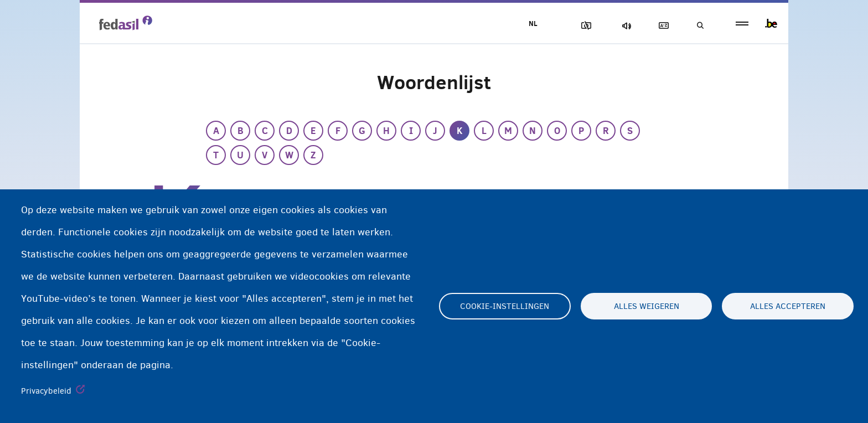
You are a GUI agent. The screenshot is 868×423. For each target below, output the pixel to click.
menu (742, 24)
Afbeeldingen (584, 26)
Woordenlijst (662, 26)
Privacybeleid (46, 391)
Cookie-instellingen (505, 306)
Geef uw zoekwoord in (700, 26)
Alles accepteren (788, 306)
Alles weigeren (647, 306)
